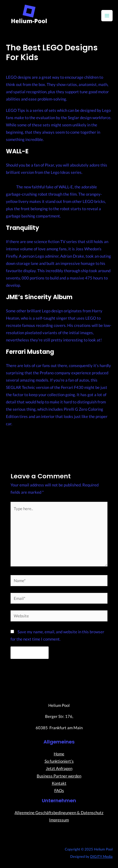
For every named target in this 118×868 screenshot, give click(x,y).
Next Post (84, 444)
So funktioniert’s (59, 761)
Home (59, 754)
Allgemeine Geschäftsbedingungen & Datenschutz (59, 813)
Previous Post (37, 446)
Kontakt (59, 783)
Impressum (59, 820)
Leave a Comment (22, 67)
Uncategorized (54, 67)
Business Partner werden (59, 776)
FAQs (59, 791)
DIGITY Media (101, 856)
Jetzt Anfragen (59, 768)
